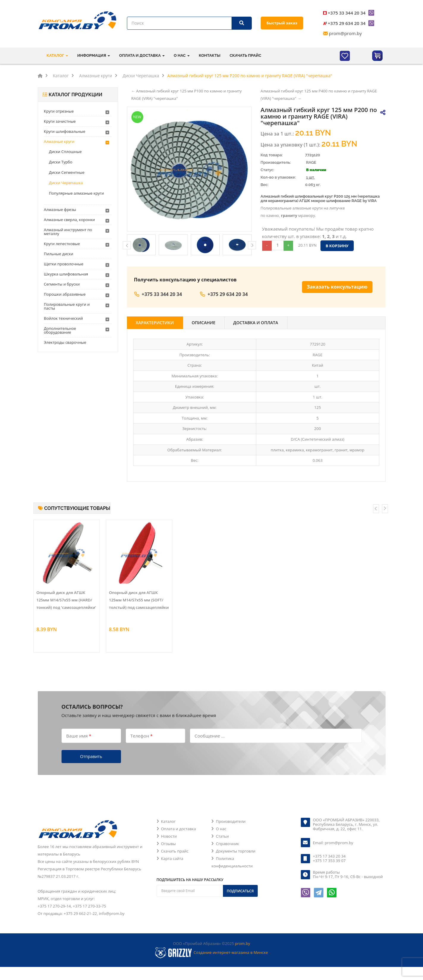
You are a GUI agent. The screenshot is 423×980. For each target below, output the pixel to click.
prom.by (242, 943)
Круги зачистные (60, 121)
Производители (231, 821)
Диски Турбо (61, 162)
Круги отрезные (59, 111)
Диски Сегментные (67, 172)
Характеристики (155, 323)
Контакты (210, 55)
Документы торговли (236, 851)
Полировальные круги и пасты (67, 306)
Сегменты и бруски (62, 284)
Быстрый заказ (282, 23)
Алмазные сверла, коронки (69, 220)
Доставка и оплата (256, 323)
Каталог (168, 821)
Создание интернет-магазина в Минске (231, 952)
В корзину (337, 246)
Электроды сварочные (65, 342)
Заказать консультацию (337, 287)
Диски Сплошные (65, 152)
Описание (204, 323)
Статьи (222, 836)
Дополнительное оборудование (60, 330)
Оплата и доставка (179, 829)
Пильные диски (59, 254)
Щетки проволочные (64, 264)
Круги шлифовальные (65, 131)
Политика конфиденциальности (232, 862)
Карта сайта (172, 858)
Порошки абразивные (65, 294)
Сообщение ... (210, 735)
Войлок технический (63, 318)
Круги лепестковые (62, 244)
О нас (221, 829)
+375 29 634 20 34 (347, 23)
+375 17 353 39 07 (329, 861)
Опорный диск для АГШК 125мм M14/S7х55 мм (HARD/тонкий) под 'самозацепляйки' (66, 600)
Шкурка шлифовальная (66, 274)
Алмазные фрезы (60, 209)
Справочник (227, 844)
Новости (169, 836)
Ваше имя (79, 735)
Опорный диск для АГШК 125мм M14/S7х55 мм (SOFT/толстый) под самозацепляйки (139, 600)
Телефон (142, 735)
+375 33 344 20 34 (347, 13)
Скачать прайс (245, 55)
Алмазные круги (59, 141)
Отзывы (169, 844)
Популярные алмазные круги (77, 193)
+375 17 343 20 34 (329, 856)
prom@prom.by (346, 33)
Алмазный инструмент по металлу (68, 232)
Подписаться (240, 891)
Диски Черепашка (66, 183)
